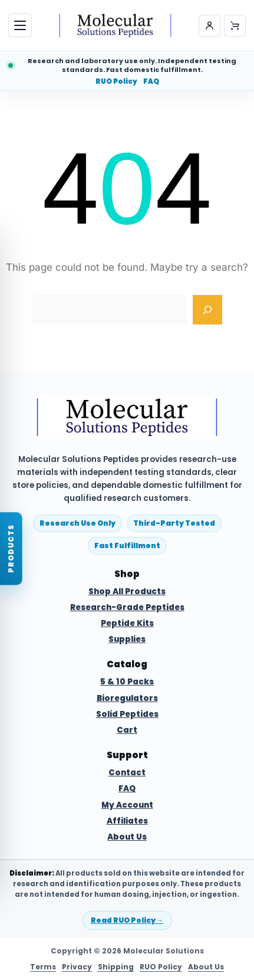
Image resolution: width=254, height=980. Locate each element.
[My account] (210, 26)
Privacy (77, 967)
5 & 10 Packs (127, 682)
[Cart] (235, 26)
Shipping (116, 967)
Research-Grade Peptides (127, 608)
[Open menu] (20, 25)
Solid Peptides (127, 714)
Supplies (127, 640)
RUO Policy (116, 82)
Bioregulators (127, 699)
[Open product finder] (11, 549)
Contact (127, 773)
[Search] (207, 310)
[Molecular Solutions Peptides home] (115, 25)
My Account (127, 805)
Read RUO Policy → (127, 920)
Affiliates (127, 821)
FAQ (151, 82)
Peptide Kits (127, 624)
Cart (127, 730)
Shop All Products (127, 592)
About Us (127, 837)
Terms (43, 967)
